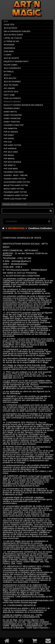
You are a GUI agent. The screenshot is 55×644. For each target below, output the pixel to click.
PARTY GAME (9, 95)
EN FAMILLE (9, 72)
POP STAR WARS (11, 169)
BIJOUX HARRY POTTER (14, 189)
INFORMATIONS (16, 228)
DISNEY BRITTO (10, 112)
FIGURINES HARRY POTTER (15, 192)
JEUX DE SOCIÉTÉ (11, 58)
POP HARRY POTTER (12, 145)
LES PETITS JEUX (11, 92)
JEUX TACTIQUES (11, 85)
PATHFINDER (9, 45)
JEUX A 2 (7, 75)
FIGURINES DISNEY (12, 108)
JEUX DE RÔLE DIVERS (13, 35)
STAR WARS (9, 51)
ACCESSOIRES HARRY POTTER (17, 182)
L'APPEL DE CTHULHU (13, 38)
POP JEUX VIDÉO (11, 152)
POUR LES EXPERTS (12, 98)
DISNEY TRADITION (12, 122)
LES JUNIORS (9, 88)
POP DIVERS (9, 139)
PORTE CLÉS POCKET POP (15, 199)
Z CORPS (7, 55)
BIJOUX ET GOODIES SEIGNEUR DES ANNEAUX (23, 105)
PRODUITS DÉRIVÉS (12, 102)
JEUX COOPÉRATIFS (12, 68)
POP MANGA (9, 155)
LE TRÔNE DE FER (11, 41)
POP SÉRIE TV (10, 165)
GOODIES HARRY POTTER (15, 179)
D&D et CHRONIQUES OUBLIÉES (17, 31)
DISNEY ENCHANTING (13, 115)
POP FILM (8, 142)
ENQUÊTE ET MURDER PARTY (16, 62)
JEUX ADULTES (10, 78)
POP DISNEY (9, 135)
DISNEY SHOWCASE (12, 118)
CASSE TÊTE (9, 25)
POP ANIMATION (10, 129)
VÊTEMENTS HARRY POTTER (16, 195)
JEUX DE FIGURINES (12, 82)
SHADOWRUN (9, 48)
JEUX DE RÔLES (10, 28)
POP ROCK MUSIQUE (12, 162)
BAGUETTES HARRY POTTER (16, 185)
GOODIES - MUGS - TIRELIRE (16, 175)
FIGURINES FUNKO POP (14, 125)
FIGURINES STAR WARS (14, 172)
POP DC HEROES (11, 132)
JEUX (6, 21)
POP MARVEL (9, 159)
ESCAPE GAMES (10, 65)
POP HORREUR (10, 149)
